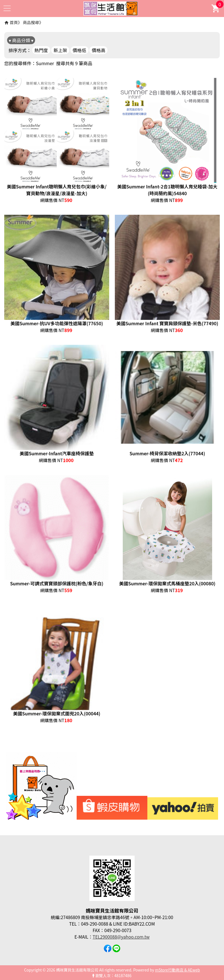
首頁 (14, 22)
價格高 (98, 50)
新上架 (60, 50)
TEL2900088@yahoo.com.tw (121, 937)
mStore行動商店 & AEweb (177, 970)
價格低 (79, 50)
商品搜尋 (31, 22)
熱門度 (41, 50)
